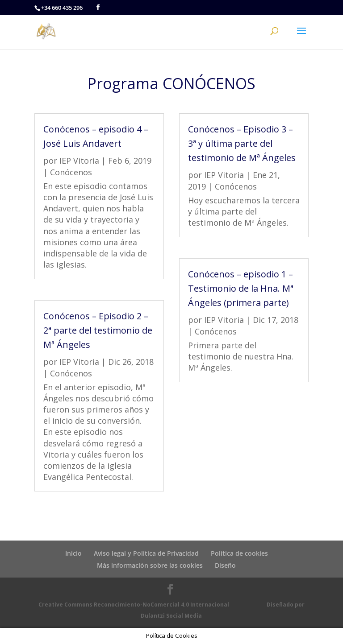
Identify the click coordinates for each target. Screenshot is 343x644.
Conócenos (71, 172)
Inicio (73, 553)
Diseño (225, 565)
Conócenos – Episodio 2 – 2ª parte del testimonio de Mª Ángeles (98, 330)
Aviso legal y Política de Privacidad (146, 553)
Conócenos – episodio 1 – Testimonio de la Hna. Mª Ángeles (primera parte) (241, 288)
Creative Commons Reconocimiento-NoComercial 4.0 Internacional (134, 605)
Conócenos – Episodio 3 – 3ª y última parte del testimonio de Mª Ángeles (242, 143)
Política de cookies (239, 553)
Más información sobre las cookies (150, 565)
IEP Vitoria (79, 161)
